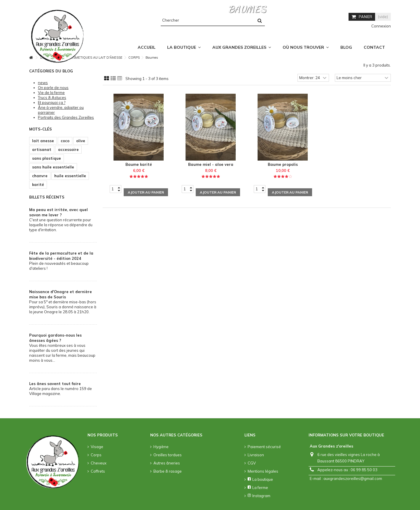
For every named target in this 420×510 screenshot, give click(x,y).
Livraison (256, 455)
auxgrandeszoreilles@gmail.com (353, 478)
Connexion (381, 26)
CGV (252, 463)
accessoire (68, 149)
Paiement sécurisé (264, 447)
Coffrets (98, 471)
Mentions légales (263, 471)
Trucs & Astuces (52, 98)
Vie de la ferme (51, 93)
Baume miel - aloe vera (211, 164)
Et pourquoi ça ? (52, 102)
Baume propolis (283, 164)
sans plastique (47, 158)
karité (38, 184)
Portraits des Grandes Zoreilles (66, 117)
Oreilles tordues (168, 455)
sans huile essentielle (53, 167)
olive (81, 141)
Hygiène (161, 447)
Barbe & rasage (168, 471)
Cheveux (99, 463)
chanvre (40, 176)
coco (65, 141)
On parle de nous (53, 88)
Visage (97, 447)
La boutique (260, 479)
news (43, 83)
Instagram (259, 496)
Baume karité (139, 164)
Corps (96, 455)
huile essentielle (70, 176)
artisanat (42, 149)
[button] (306, 47)
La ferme (258, 488)
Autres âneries (167, 463)
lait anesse (43, 141)
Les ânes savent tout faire (55, 384)
